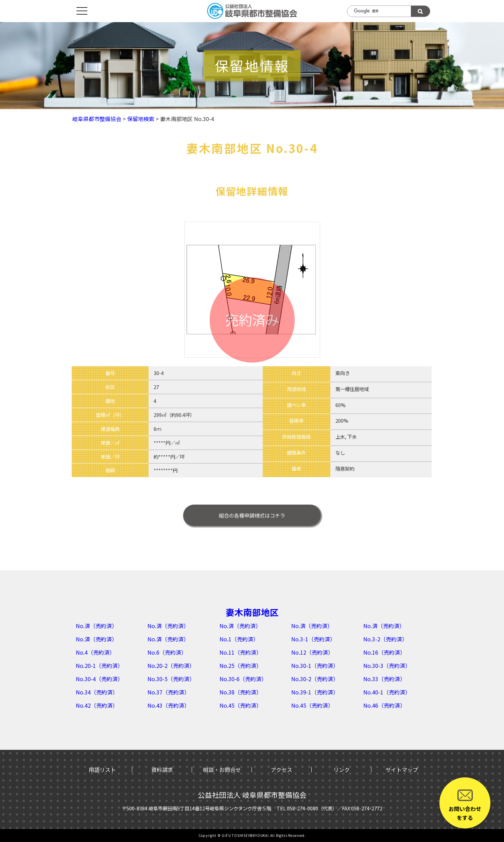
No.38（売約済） (241, 692)
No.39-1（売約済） (315, 692)
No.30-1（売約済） (315, 666)
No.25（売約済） (241, 666)
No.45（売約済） (241, 705)
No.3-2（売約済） (385, 639)
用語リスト (102, 770)
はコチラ (252, 515)
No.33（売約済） (384, 679)
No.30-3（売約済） (387, 666)
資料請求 (162, 770)
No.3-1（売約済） (313, 639)
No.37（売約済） (169, 692)
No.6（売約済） (167, 652)
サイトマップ (402, 770)
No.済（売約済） (97, 626)
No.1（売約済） (239, 639)
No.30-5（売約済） (171, 679)
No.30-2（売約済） (315, 679)
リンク (342, 770)
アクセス (282, 770)
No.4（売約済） (95, 652)
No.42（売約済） (97, 705)
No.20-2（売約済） (171, 666)
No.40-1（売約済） (387, 692)
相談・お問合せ (222, 770)
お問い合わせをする (465, 805)
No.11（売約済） (241, 652)
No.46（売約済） (384, 705)
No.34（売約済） (97, 692)
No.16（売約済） (384, 652)
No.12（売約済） (312, 652)
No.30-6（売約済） (243, 679)
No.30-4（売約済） (99, 679)
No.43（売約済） (169, 705)
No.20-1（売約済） (99, 666)
